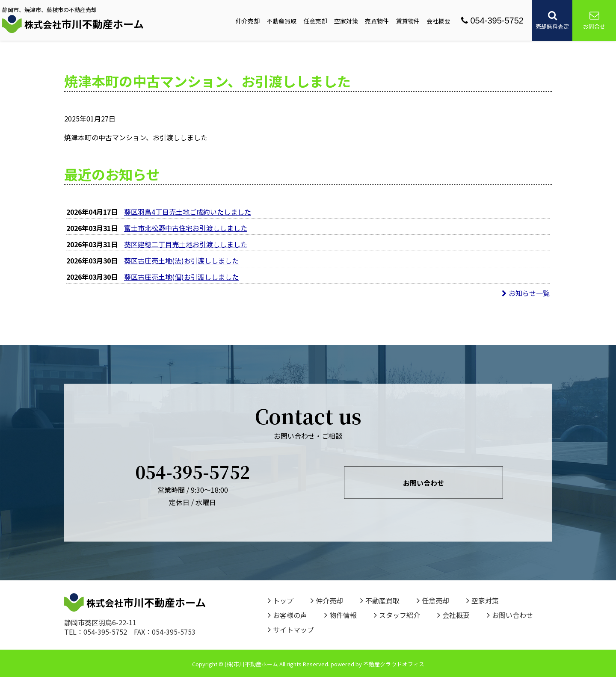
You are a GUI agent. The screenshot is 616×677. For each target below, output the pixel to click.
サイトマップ (291, 630)
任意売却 (315, 21)
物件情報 (341, 615)
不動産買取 (281, 21)
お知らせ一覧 (526, 293)
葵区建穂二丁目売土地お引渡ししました (186, 244)
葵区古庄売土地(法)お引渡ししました (181, 260)
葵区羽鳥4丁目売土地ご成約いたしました (188, 212)
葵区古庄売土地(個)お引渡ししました (181, 277)
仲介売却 (248, 21)
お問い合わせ (423, 483)
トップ (281, 600)
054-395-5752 (492, 21)
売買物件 (377, 21)
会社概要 (438, 21)
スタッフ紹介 (397, 615)
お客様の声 (287, 615)
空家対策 (346, 21)
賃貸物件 (408, 21)
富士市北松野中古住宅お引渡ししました (186, 228)
